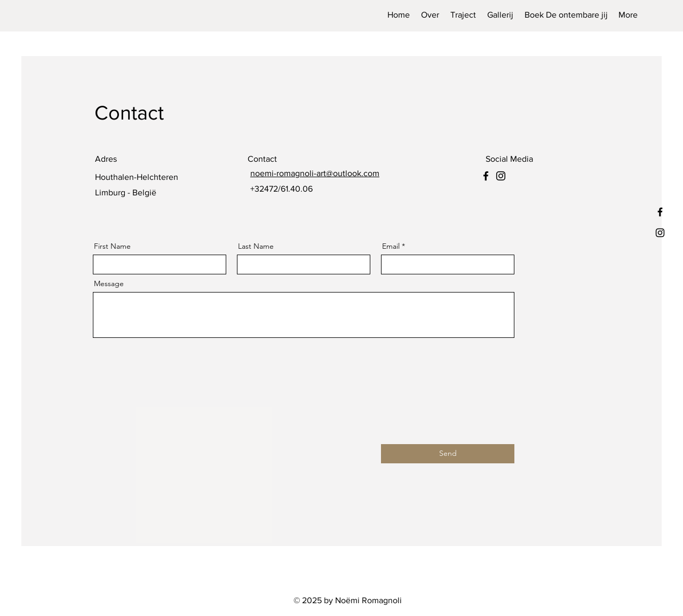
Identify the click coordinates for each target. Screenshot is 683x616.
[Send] (448, 454)
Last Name (256, 246)
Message (109, 283)
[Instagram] (501, 176)
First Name (112, 246)
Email (391, 246)
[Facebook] (486, 176)
